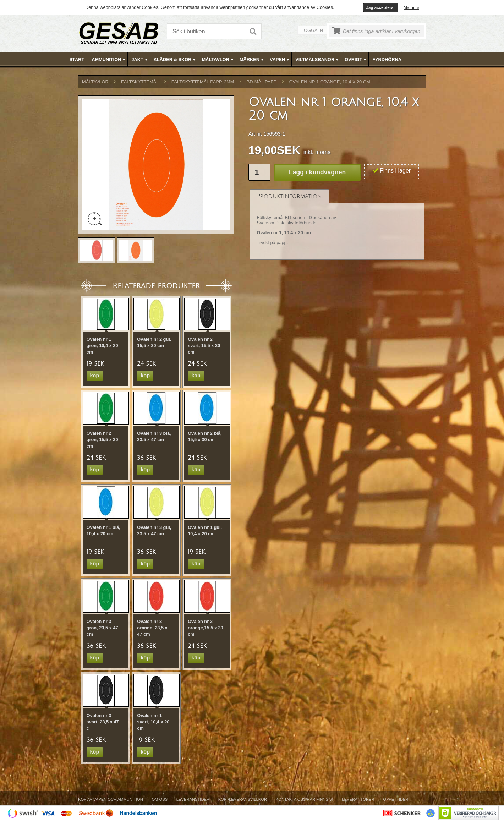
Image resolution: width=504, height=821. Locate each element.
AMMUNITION (109, 60)
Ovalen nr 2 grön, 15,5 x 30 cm (102, 440)
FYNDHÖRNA (387, 59)
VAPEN (280, 60)
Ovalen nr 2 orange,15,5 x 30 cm (206, 628)
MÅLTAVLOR (218, 60)
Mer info (411, 7)
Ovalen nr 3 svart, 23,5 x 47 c (103, 722)
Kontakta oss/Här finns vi (305, 799)
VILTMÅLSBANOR (318, 60)
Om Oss (160, 799)
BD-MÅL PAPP (262, 82)
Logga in (312, 30)
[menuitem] (77, 59)
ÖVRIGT (356, 60)
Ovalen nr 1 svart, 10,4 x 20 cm (153, 722)
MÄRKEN (252, 60)
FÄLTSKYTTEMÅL (140, 82)
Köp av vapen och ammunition (111, 799)
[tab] (289, 196)
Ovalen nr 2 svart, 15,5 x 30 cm (204, 346)
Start (77, 59)
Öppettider (396, 799)
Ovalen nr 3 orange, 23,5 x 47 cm (152, 628)
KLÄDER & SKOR (176, 60)
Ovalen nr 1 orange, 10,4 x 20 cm (330, 82)
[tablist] (337, 225)
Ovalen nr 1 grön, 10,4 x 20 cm (102, 346)
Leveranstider (193, 799)
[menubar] (252, 59)
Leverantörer (358, 799)
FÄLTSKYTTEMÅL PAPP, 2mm (203, 82)
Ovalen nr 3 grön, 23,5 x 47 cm (102, 628)
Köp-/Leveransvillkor (243, 799)
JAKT (140, 60)
